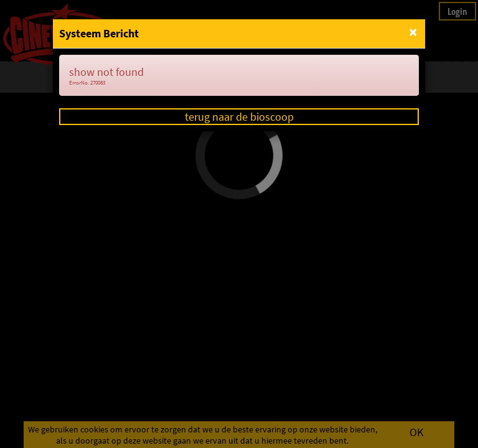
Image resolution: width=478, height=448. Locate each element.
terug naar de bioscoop (239, 117)
